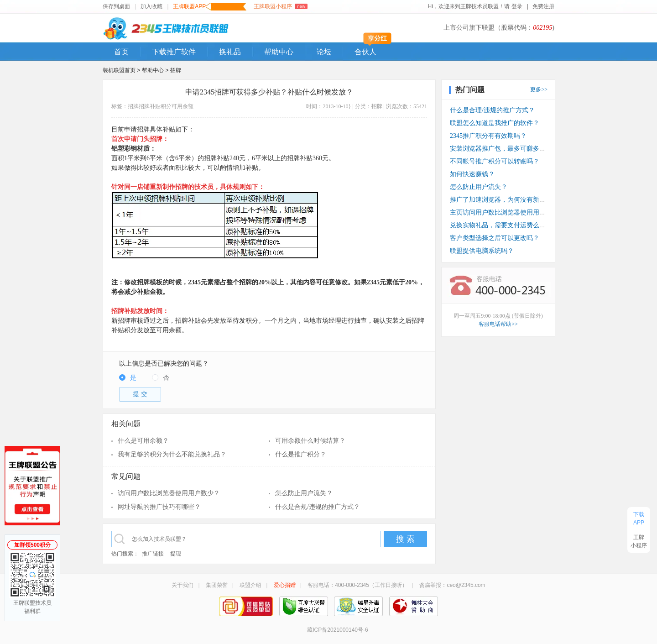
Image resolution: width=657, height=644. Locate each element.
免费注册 (543, 6)
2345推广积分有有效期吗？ (488, 136)
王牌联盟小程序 (280, 6)
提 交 (140, 394)
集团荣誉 (217, 585)
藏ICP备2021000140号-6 (337, 630)
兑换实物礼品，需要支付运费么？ (498, 225)
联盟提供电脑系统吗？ (482, 251)
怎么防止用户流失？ (304, 493)
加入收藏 (151, 6)
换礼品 (230, 52)
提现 (176, 554)
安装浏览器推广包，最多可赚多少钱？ (504, 149)
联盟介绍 (250, 585)
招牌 (176, 70)
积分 (166, 106)
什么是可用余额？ (143, 441)
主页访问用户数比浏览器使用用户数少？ (507, 212)
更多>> (539, 89)
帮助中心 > (156, 70)
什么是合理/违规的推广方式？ (492, 110)
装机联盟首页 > (121, 70)
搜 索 (405, 539)
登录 (517, 6)
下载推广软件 (174, 52)
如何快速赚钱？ (472, 174)
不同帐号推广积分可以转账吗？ (495, 161)
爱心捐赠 (285, 585)
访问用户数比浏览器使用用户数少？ (169, 493)
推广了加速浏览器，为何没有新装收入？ (507, 200)
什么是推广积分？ (301, 454)
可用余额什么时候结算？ (310, 441)
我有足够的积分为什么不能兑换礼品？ (172, 454)
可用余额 (182, 106)
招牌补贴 (150, 106)
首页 (121, 52)
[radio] (128, 378)
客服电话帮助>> (498, 324)
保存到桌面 (116, 6)
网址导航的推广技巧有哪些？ (159, 507)
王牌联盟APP (210, 7)
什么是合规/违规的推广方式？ (318, 507)
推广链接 (153, 554)
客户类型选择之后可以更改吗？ (495, 238)
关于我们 (182, 585)
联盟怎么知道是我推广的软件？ (495, 123)
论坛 (324, 52)
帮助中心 (279, 52)
